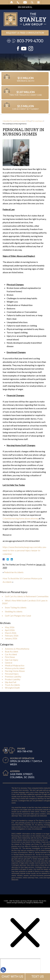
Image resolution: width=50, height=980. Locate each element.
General (9, 663)
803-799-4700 (30, 41)
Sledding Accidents (14, 611)
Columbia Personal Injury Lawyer (14, 121)
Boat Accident (12, 651)
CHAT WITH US (12, 977)
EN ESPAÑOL (25, 7)
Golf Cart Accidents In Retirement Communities (27, 596)
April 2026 (10, 630)
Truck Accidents (12, 685)
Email (25, 2)
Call (18, 2)
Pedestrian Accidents (14, 572)
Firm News (10, 657)
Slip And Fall (11, 682)
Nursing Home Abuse (15, 671)
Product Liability (13, 679)
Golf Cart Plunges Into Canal (18, 616)
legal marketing (19, 903)
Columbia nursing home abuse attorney (20, 518)
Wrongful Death (12, 688)
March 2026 (11, 633)
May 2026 (10, 627)
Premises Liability (13, 677)
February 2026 (12, 636)
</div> (20, 969)
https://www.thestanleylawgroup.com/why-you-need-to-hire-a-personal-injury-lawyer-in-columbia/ (25, 550)
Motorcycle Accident (15, 668)
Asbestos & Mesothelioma (17, 649)
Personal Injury (38, 121)
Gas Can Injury (12, 660)
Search (32, 2)
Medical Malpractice (15, 665)
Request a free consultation (25, 33)
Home (12, 2)
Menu (38, 2)
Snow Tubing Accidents (16, 607)
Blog (29, 121)
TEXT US (38, 977)
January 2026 (11, 638)
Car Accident (11, 654)
